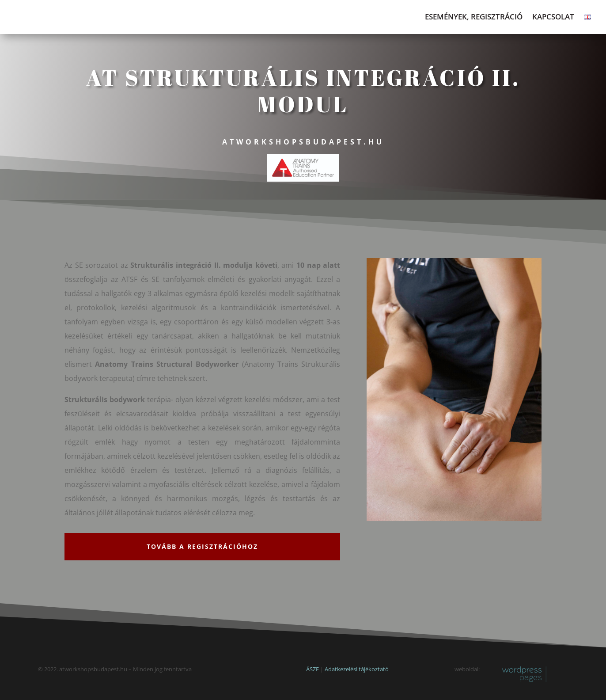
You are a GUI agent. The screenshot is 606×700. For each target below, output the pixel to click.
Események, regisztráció (474, 18)
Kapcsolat (553, 18)
